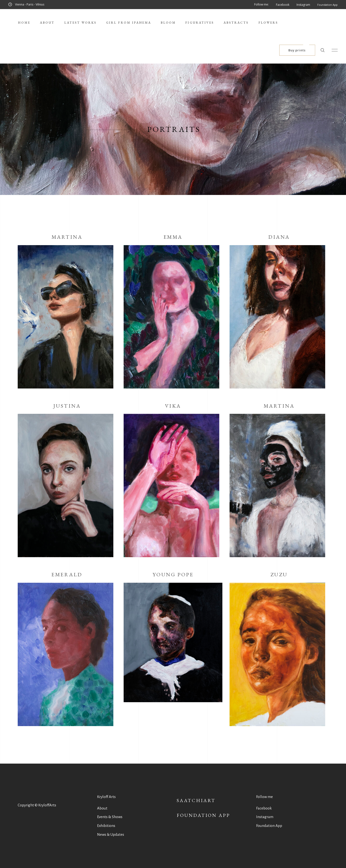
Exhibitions (106, 826)
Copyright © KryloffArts (37, 805)
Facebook (264, 808)
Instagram (265, 817)
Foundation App (203, 815)
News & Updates (111, 834)
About (102, 808)
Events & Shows (110, 817)
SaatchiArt (196, 800)
